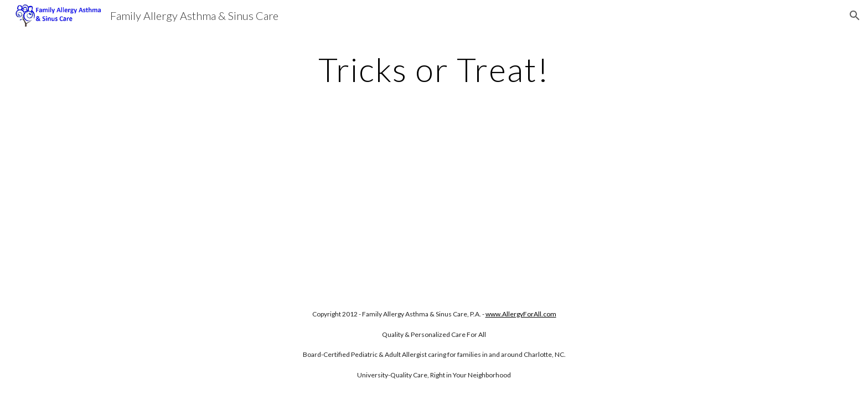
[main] (434, 69)
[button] (855, 16)
